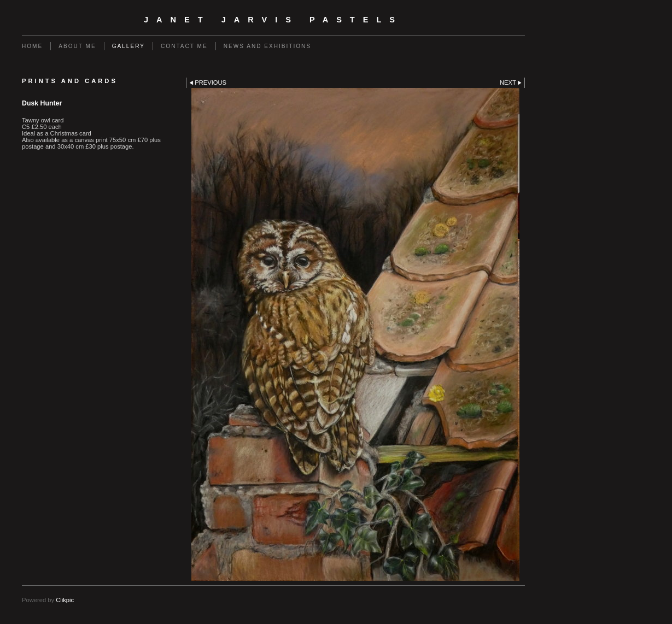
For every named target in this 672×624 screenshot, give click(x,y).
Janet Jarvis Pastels (273, 20)
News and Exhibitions (267, 46)
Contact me (184, 46)
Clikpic (65, 600)
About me (77, 46)
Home (32, 46)
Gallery (128, 46)
